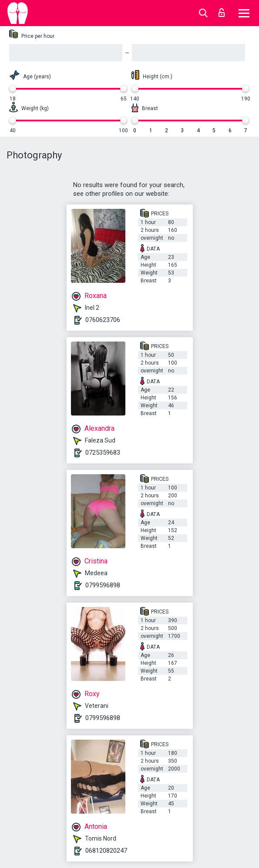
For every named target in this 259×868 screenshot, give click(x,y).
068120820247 (106, 851)
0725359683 (103, 452)
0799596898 (103, 585)
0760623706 (103, 320)
